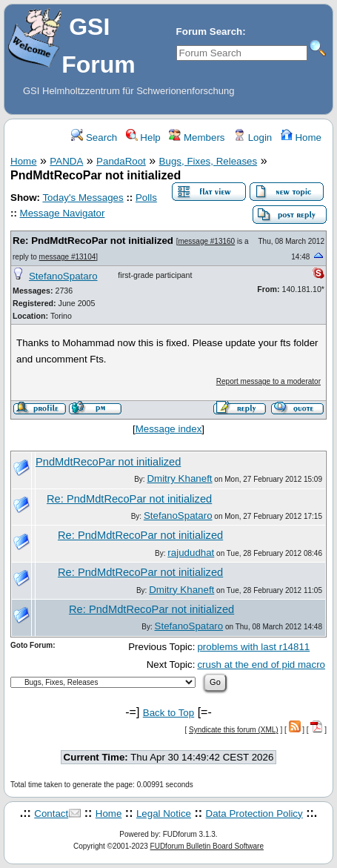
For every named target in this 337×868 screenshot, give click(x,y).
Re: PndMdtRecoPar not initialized (93, 241)
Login (253, 138)
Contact (51, 814)
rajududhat (191, 553)
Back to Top (168, 713)
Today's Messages (83, 198)
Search (94, 138)
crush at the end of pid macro (261, 665)
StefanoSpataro (63, 276)
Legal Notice (164, 814)
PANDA (66, 161)
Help (143, 138)
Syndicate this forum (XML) (234, 730)
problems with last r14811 (253, 647)
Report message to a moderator (268, 381)
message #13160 (206, 241)
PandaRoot (121, 161)
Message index (169, 429)
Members (197, 138)
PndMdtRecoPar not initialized (108, 462)
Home (301, 138)
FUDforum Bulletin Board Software (207, 846)
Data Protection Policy (254, 814)
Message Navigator (63, 213)
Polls (146, 198)
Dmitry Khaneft (179, 478)
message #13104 (68, 257)
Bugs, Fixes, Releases (208, 161)
